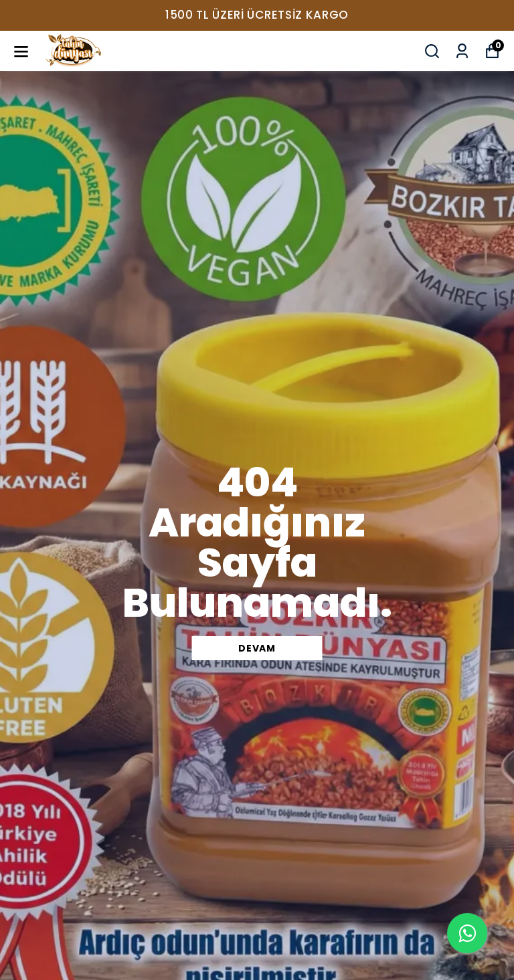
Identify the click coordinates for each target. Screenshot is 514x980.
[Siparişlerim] (462, 51)
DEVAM (257, 648)
